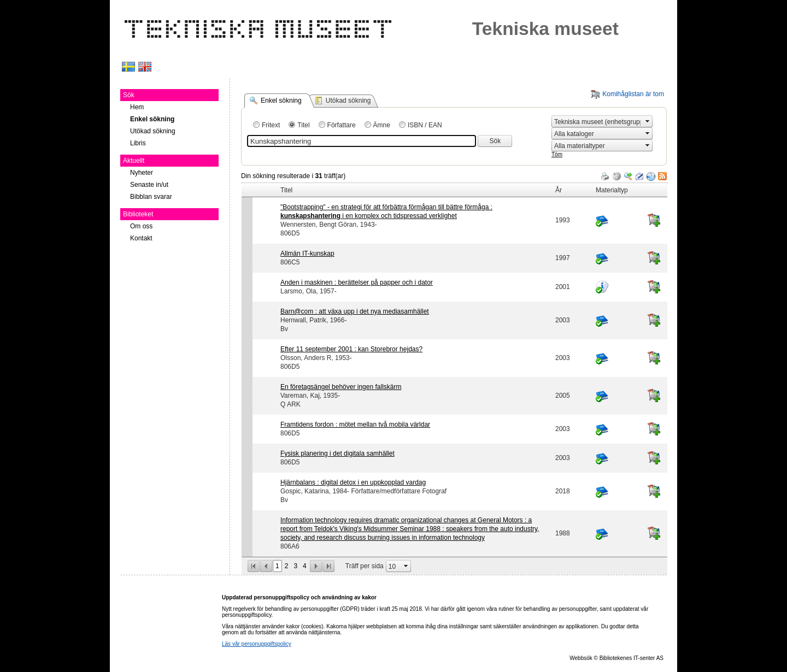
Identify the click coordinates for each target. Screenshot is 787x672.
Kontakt (141, 238)
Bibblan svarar (151, 197)
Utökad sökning (153, 131)
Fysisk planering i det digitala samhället (337, 453)
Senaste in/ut (149, 185)
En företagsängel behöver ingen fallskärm (341, 387)
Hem (137, 107)
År (559, 190)
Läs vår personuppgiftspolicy (257, 644)
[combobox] (597, 122)
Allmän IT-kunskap (307, 254)
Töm (557, 154)
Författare (342, 125)
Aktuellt (134, 161)
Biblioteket (138, 214)
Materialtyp (612, 190)
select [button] (648, 121)
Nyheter (142, 173)
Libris (138, 143)
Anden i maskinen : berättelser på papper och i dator (357, 282)
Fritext (271, 125)
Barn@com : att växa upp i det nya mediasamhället (355, 311)
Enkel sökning (152, 119)
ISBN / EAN (425, 125)
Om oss (141, 226)
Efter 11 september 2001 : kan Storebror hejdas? (351, 349)
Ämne (382, 125)
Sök (129, 95)
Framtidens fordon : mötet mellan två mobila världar (355, 425)
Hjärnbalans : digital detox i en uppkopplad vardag (353, 482)
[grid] (454, 183)
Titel (303, 125)
